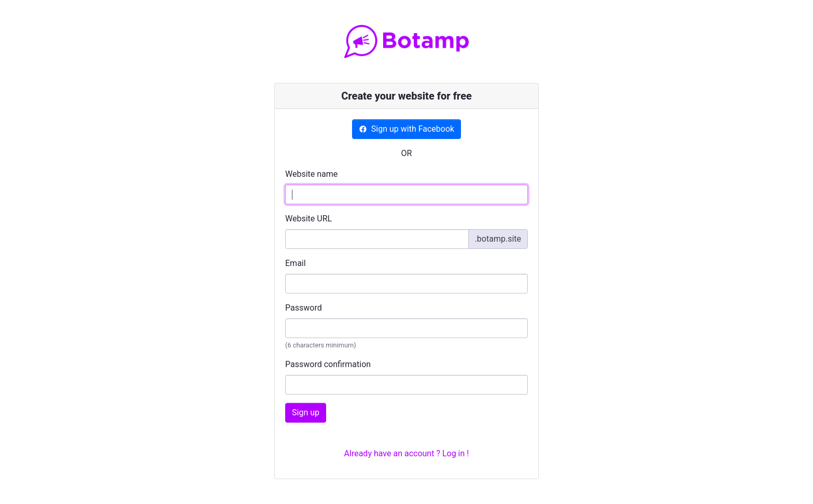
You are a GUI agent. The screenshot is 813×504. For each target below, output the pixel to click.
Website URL (309, 219)
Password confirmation (328, 364)
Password (304, 308)
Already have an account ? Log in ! (407, 453)
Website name (311, 174)
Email (296, 263)
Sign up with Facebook (406, 129)
